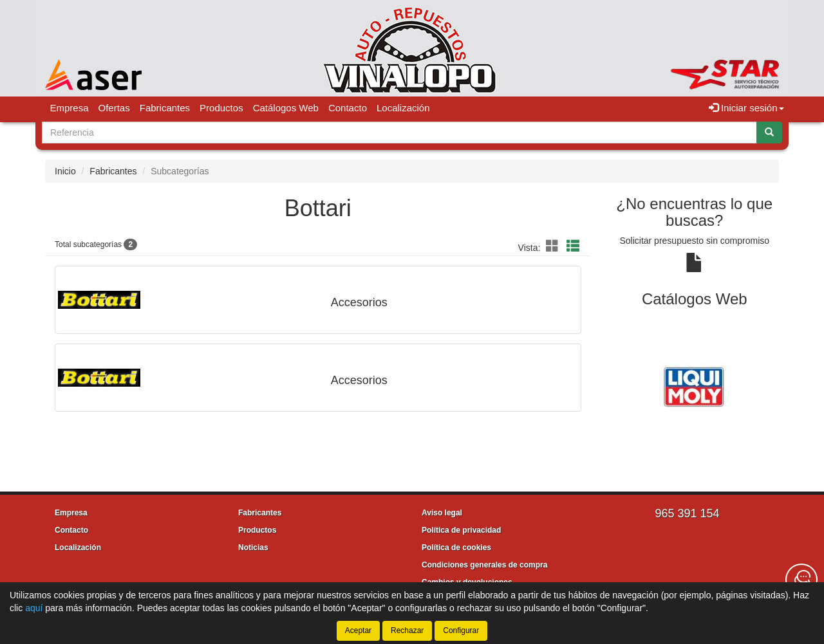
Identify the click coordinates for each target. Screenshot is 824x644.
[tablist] (695, 385)
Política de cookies (456, 547)
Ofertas (114, 108)
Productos (221, 108)
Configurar (461, 630)
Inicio (65, 171)
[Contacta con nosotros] (801, 580)
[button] (554, 246)
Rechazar (407, 630)
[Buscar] (769, 133)
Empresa (70, 108)
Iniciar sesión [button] (746, 108)
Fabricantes (165, 108)
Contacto (348, 108)
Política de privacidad (461, 530)
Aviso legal (442, 513)
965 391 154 (687, 513)
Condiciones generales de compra (484, 565)
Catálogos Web (286, 108)
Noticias (253, 547)
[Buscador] (399, 133)
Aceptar (358, 630)
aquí (34, 608)
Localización (403, 108)
